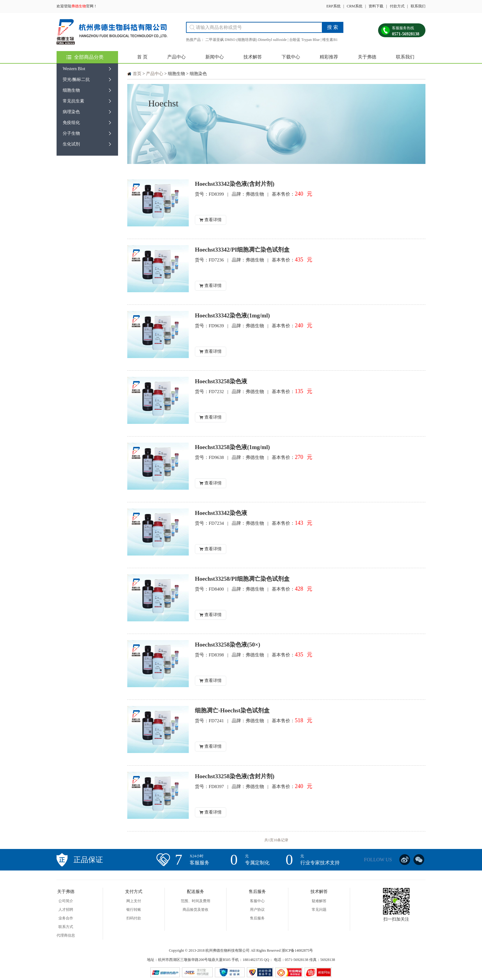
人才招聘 (66, 910)
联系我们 (418, 6)
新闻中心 (215, 57)
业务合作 (66, 918)
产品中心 (176, 57)
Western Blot (74, 69)
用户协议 (257, 910)
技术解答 (253, 57)
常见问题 (319, 910)
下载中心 (291, 57)
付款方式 (397, 6)
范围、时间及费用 (196, 901)
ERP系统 (334, 6)
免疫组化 (71, 123)
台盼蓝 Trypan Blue (304, 40)
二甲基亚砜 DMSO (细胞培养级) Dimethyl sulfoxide (246, 40)
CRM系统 (355, 6)
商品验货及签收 (196, 910)
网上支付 (134, 901)
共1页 (269, 840)
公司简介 (66, 901)
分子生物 (71, 133)
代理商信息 (66, 935)
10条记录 (281, 840)
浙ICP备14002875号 (297, 950)
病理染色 (71, 112)
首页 (137, 74)
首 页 (142, 57)
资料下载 (376, 6)
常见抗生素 (73, 101)
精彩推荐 (329, 57)
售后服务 (257, 918)
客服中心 (257, 901)
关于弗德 (367, 57)
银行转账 (134, 910)
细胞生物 (71, 90)
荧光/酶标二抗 (76, 80)
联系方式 (66, 927)
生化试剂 (71, 144)
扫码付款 (134, 918)
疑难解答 (319, 901)
